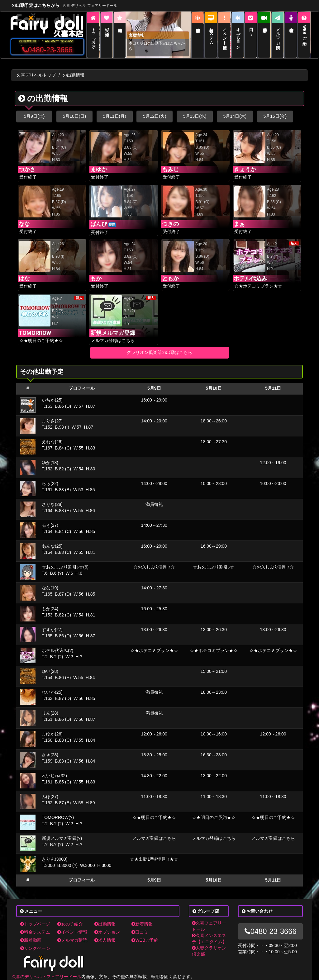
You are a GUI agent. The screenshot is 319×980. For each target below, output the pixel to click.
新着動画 (31, 940)
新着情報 (142, 924)
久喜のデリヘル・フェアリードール (46, 977)
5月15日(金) (275, 116)
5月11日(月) (114, 116)
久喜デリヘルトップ (36, 75)
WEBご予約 (145, 940)
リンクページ (35, 948)
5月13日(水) (195, 116)
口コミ (140, 932)
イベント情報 (72, 932)
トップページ (35, 924)
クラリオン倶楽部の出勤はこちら (159, 352)
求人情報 (105, 940)
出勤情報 (105, 924)
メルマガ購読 (72, 940)
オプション (107, 932)
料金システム (35, 932)
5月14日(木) (235, 116)
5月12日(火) (155, 116)
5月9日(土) (34, 116)
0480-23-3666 (47, 50)
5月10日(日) (74, 116)
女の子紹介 (70, 924)
